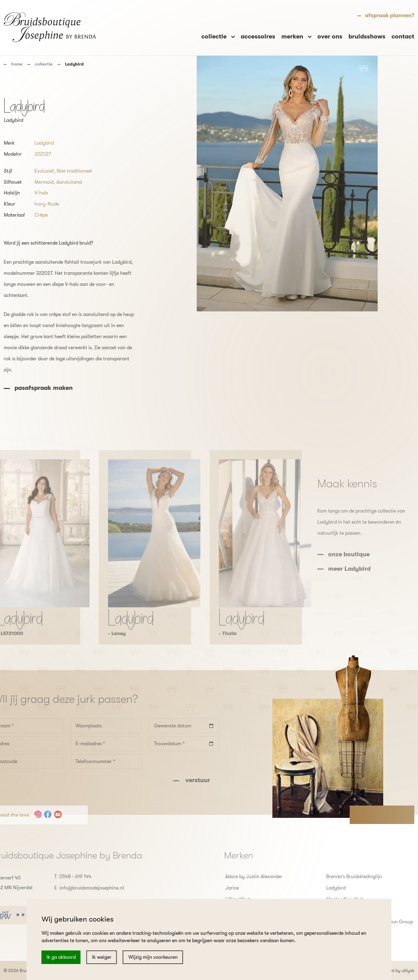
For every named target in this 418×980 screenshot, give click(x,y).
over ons (330, 36)
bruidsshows (367, 36)
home (17, 64)
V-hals (41, 193)
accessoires (258, 36)
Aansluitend (69, 182)
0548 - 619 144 (56, 877)
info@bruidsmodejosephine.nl (73, 888)
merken (293, 36)
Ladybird (44, 143)
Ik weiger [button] (102, 957)
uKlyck (408, 970)
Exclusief (44, 171)
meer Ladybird (349, 588)
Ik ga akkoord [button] (61, 957)
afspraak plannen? (390, 15)
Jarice (251, 888)
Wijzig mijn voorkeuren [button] (153, 957)
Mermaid (44, 182)
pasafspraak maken (44, 388)
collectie (44, 64)
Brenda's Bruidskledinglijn (373, 877)
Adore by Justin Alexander (273, 877)
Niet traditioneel (74, 171)
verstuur (178, 780)
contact (403, 36)
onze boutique (349, 573)
